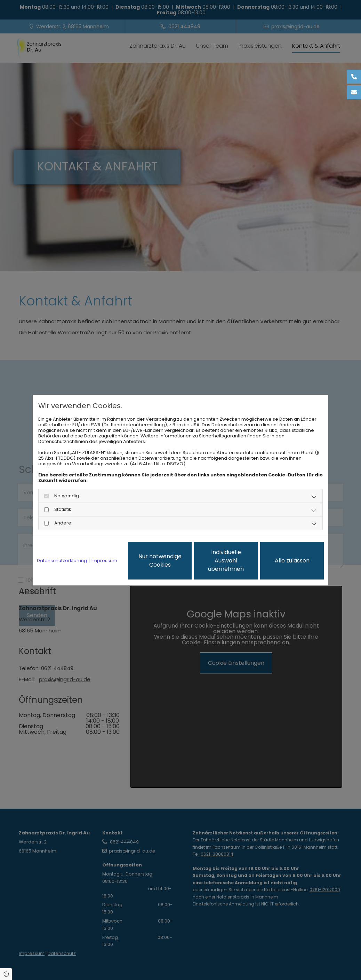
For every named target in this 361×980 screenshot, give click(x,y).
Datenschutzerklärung (62, 561)
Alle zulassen (292, 561)
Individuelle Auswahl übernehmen (226, 561)
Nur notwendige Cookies (160, 561)
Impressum (104, 561)
